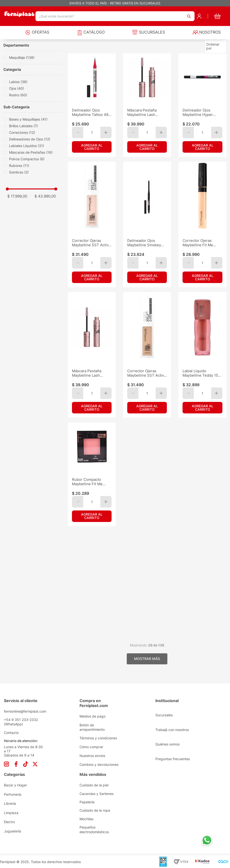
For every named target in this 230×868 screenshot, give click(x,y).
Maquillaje (22, 57)
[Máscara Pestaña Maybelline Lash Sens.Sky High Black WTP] (147, 105)
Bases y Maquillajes (28, 119)
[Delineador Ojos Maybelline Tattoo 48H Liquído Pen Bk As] (92, 105)
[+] (106, 132)
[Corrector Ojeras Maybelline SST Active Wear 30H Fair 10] (92, 224)
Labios (18, 82)
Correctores (22, 132)
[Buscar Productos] (189, 16)
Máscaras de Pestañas (31, 152)
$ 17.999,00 (17, 196)
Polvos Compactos (27, 159)
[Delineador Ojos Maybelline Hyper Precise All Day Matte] (202, 105)
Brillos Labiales (23, 126)
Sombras (19, 172)
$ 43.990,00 (45, 196)
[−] (78, 132)
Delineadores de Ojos (30, 139)
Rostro (18, 95)
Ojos (17, 88)
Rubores (19, 166)
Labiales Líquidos (27, 146)
